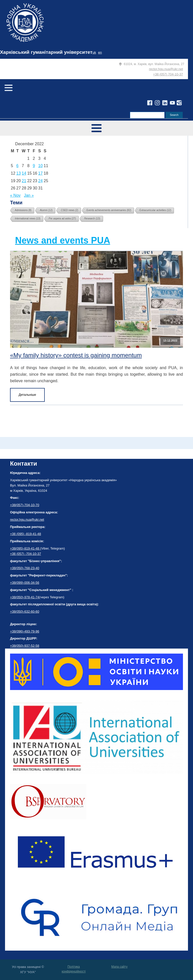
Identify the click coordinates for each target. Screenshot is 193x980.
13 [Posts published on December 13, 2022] (19, 173)
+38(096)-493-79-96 (25, 631)
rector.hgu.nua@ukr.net (166, 69)
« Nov (15, 195)
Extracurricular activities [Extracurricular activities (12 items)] (155, 210)
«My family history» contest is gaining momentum (76, 355)
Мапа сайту (119, 967)
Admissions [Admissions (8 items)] (23, 210)
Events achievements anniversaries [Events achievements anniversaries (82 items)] (109, 210)
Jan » (29, 195)
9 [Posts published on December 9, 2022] (34, 166)
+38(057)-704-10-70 (25, 505)
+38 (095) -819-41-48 (26, 534)
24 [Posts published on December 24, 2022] (40, 181)
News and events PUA (63, 240)
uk (94, 52)
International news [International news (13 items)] (28, 218)
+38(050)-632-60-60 (25, 611)
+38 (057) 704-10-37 (168, 74)
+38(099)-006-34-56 (25, 583)
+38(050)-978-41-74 (25, 597)
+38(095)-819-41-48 (25, 548)
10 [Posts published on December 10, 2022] (40, 166)
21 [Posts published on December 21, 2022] (24, 181)
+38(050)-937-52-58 (25, 646)
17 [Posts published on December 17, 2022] (40, 173)
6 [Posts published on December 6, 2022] (17, 166)
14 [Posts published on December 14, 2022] (24, 173)
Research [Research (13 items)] (92, 218)
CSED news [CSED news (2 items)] (69, 210)
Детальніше (27, 395)
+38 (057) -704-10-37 (26, 554)
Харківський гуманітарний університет (46, 52)
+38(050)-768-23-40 (25, 568)
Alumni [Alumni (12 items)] (46, 210)
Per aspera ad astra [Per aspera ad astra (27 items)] (62, 218)
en (100, 52)
